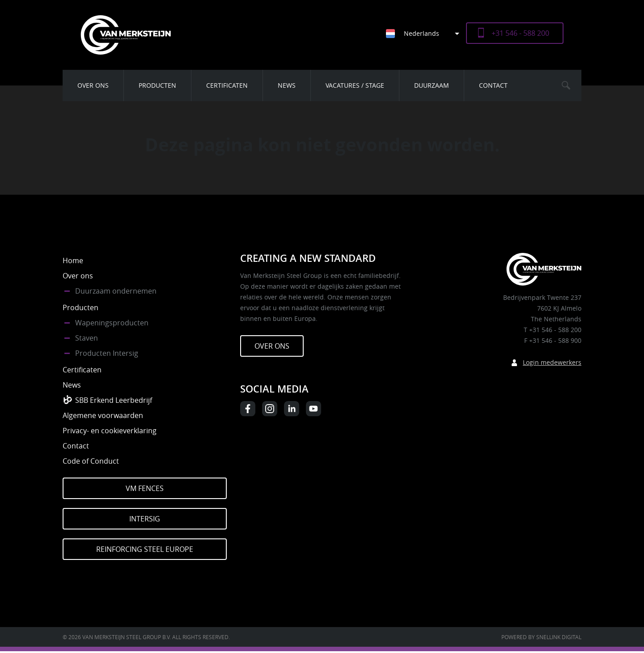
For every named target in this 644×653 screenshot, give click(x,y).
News (287, 85)
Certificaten (227, 85)
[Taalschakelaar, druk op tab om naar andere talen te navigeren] (426, 33)
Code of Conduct (91, 461)
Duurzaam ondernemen (116, 291)
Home (73, 260)
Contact (493, 85)
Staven (87, 338)
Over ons (93, 85)
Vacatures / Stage (355, 85)
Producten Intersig (107, 353)
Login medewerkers (552, 362)
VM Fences (145, 488)
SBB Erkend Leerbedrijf (114, 400)
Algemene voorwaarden (103, 415)
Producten (157, 85)
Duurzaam (432, 85)
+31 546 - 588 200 (520, 33)
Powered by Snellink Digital (541, 637)
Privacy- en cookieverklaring (110, 431)
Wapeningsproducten (112, 323)
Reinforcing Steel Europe (145, 549)
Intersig (145, 519)
